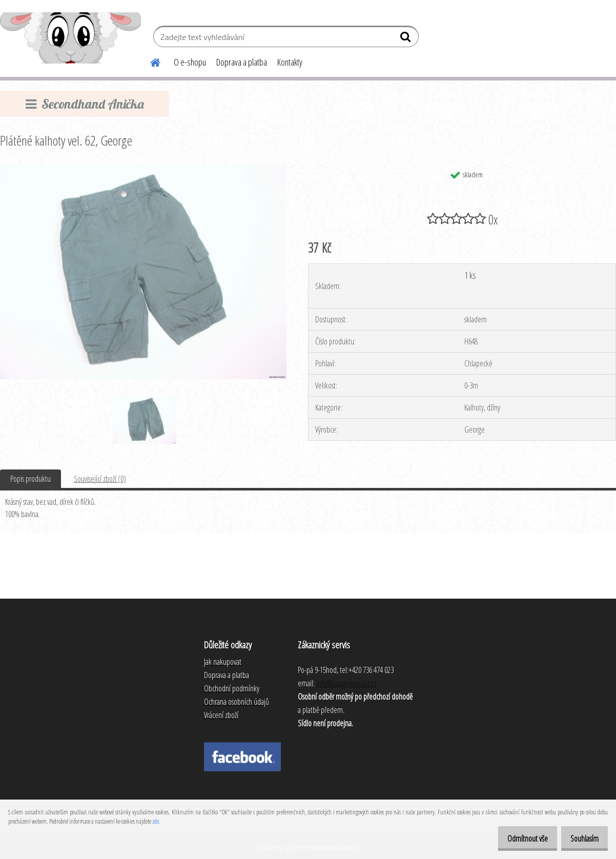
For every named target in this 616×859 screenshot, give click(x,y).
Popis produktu (30, 479)
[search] (407, 39)
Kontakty (290, 62)
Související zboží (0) (100, 479)
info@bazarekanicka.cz (346, 683)
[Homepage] (149, 61)
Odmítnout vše (517, 838)
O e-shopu (190, 62)
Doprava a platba (242, 62)
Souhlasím (581, 838)
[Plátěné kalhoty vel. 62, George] (143, 169)
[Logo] (70, 38)
